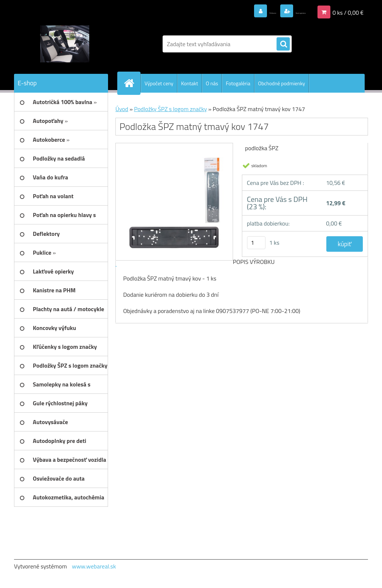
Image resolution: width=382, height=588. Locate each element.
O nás (212, 83)
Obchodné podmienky (282, 83)
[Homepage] (132, 83)
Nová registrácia (285, 11)
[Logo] (65, 44)
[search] (283, 44)
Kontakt (190, 83)
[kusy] (256, 243)
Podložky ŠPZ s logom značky (170, 109)
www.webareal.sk (94, 566)
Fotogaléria (238, 83)
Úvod (122, 109)
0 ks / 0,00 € (348, 11)
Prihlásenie (231, 11)
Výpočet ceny (159, 83)
